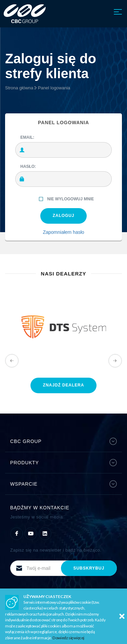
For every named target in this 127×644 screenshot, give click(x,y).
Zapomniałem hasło (63, 232)
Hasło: (28, 166)
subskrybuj (89, 568)
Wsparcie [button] (63, 484)
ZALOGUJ (64, 216)
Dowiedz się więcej (68, 638)
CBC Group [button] (63, 441)
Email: (27, 137)
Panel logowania (54, 88)
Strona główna (19, 88)
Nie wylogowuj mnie (66, 199)
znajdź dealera (64, 385)
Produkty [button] (63, 463)
